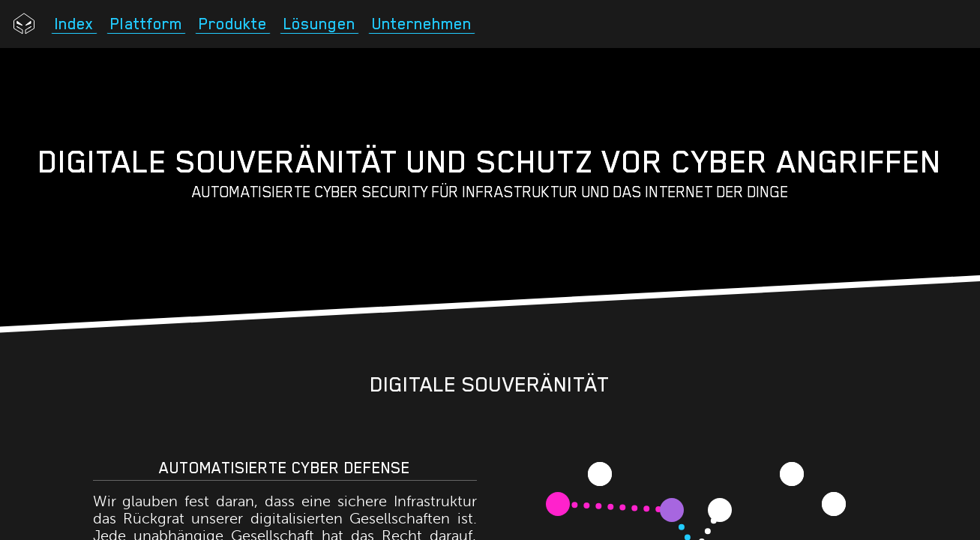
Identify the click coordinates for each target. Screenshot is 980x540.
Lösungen (319, 24)
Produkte (233, 24)
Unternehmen (422, 24)
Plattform (146, 24)
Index (74, 24)
